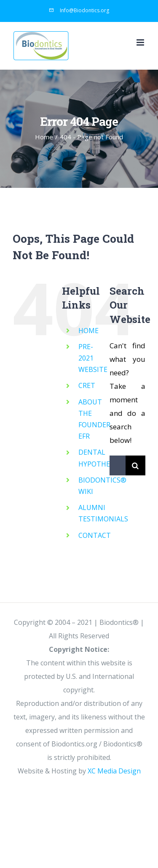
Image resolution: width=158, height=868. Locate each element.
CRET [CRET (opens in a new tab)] (87, 385)
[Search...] (118, 465)
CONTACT (95, 535)
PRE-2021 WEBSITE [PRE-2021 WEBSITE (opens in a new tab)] (93, 358)
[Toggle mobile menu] (141, 42)
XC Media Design (114, 771)
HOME (88, 331)
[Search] (135, 465)
